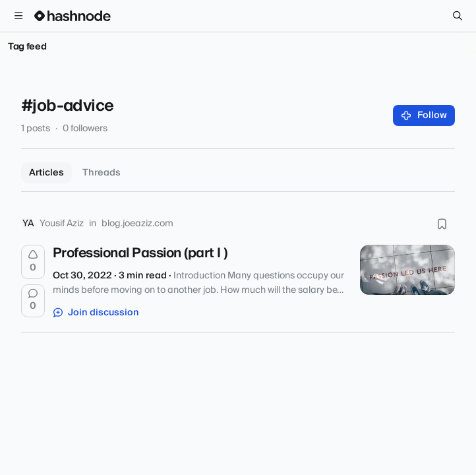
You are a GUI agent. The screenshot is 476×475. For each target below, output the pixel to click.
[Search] (458, 16)
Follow (424, 115)
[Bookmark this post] (442, 224)
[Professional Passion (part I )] (407, 270)
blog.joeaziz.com (137, 224)
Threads (102, 173)
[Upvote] (33, 262)
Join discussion (96, 313)
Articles (46, 173)
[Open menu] (18, 16)
